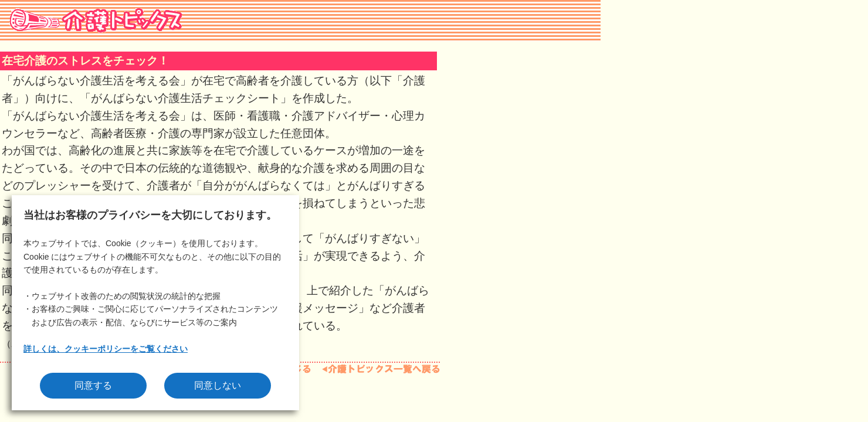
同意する (93, 385)
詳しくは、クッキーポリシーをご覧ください (106, 349)
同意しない (218, 385)
